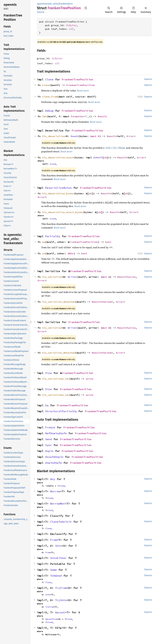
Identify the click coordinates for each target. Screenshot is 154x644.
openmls (42, 4)
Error (130, 136)
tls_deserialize (53, 136)
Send (48, 439)
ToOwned (56, 576)
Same (53, 570)
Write (72, 277)
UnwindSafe (53, 463)
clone (46, 85)
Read (74, 136)
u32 (71, 29)
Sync (48, 445)
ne (44, 253)
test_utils (53, 4)
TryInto (61, 600)
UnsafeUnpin (54, 457)
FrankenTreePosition (77, 79)
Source (41, 12)
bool (108, 242)
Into (58, 546)
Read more (83, 91)
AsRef (97, 157)
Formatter (78, 116)
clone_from (50, 97)
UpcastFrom (51, 619)
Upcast (60, 612)
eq (44, 242)
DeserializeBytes (58, 188)
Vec (105, 302)
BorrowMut (58, 504)
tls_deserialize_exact (58, 157)
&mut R (95, 136)
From (53, 540)
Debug (49, 111)
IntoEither (58, 558)
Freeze (50, 427)
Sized (53, 164)
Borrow (55, 491)
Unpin (49, 451)
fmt (44, 116)
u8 (105, 157)
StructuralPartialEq (61, 411)
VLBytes (71, 25)
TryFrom (61, 588)
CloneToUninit (61, 522)
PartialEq (53, 236)
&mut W (105, 277)
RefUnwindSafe (56, 433)
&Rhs (71, 253)
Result (102, 116)
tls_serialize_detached (59, 302)
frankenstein (66, 4)
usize (132, 277)
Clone (49, 79)
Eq (47, 405)
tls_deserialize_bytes (58, 193)
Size (48, 373)
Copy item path (86, 8)
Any (53, 479)
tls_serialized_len (56, 379)
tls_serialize (52, 277)
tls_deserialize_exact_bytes (62, 212)
